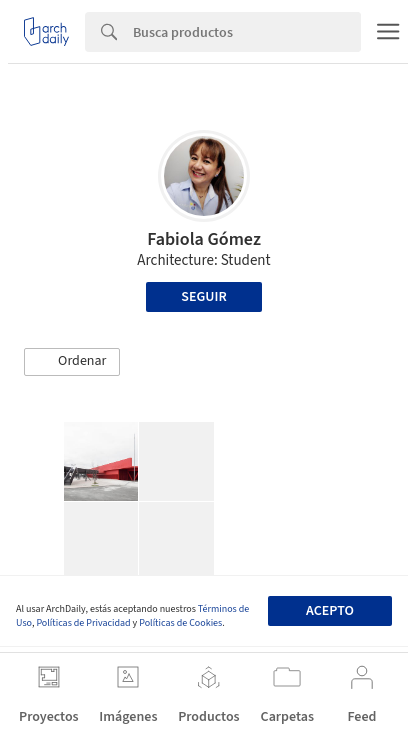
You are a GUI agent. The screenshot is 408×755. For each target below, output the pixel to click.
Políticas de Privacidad (83, 623)
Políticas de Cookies (180, 623)
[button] (72, 362)
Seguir (203, 297)
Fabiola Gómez (204, 239)
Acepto (330, 611)
